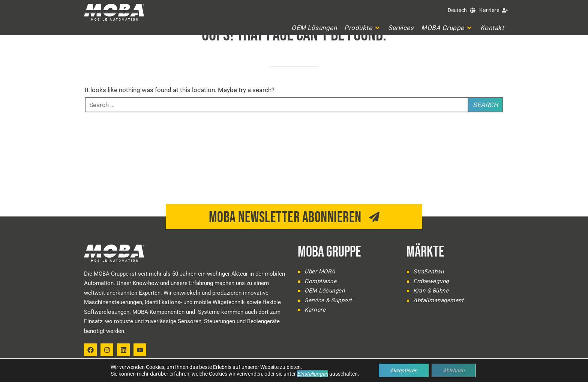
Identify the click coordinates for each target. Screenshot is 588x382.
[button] (362, 28)
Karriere (489, 10)
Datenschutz (488, 373)
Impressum (454, 373)
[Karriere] (505, 10)
